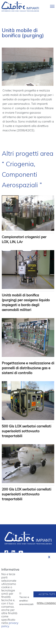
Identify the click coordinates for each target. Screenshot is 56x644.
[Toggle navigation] (52, 6)
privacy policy (10, 628)
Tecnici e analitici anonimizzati (26, 604)
